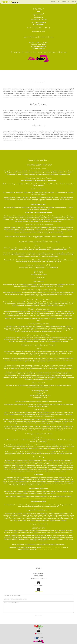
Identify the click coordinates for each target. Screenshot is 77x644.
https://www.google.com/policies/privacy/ (48, 549)
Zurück (53, 2)
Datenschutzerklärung (63, 2)
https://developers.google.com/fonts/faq (52, 548)
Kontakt (74, 2)
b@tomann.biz (39, 592)
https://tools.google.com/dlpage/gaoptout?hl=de (55, 485)
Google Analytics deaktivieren (64, 493)
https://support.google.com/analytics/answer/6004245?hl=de (38, 498)
